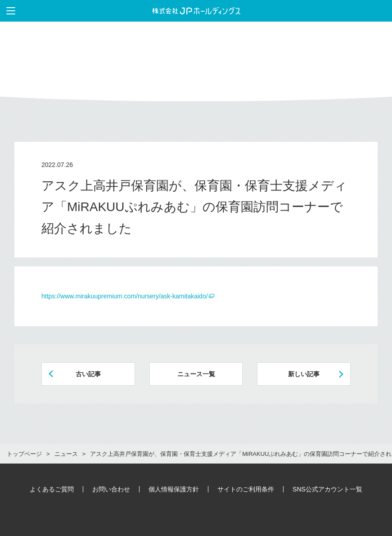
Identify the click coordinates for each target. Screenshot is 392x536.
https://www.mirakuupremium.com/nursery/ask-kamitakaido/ (125, 296)
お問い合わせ (111, 489)
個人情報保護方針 (174, 489)
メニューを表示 (8, 11)
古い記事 (88, 374)
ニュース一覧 (196, 374)
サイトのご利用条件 (246, 489)
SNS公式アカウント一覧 (327, 489)
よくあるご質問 (52, 489)
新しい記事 (304, 374)
